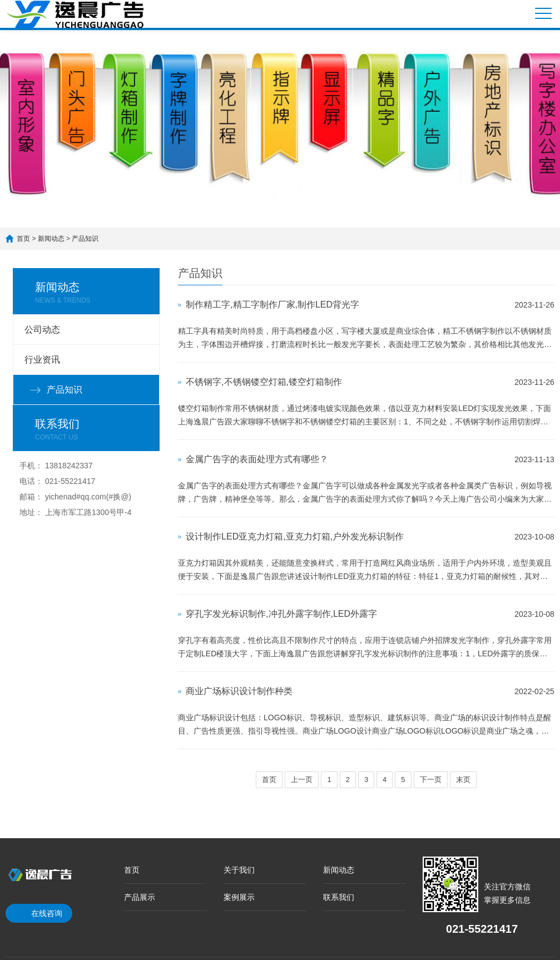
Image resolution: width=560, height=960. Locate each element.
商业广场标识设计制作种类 (239, 691)
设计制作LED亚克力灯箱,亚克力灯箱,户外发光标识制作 (295, 536)
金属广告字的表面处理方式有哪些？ (257, 459)
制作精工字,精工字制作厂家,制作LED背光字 (272, 305)
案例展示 (239, 897)
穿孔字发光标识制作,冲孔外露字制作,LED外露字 (281, 614)
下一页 (431, 780)
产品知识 (85, 239)
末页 (463, 780)
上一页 (302, 780)
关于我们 (239, 870)
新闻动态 (51, 239)
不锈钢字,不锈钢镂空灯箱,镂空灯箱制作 (264, 382)
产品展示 (140, 897)
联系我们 (339, 897)
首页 (23, 239)
